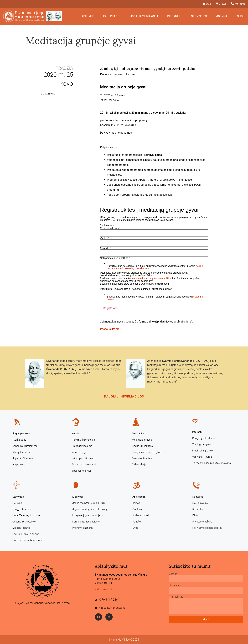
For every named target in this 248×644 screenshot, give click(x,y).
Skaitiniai (137, 509)
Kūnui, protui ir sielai (83, 458)
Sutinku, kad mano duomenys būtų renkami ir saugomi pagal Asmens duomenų (155, 298)
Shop (241, 16)
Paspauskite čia (110, 329)
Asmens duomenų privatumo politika (152, 278)
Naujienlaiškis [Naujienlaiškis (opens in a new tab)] (200, 503)
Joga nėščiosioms (23, 458)
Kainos (136, 503)
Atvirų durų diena (22, 452)
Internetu (176, 16)
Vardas (105, 238)
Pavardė (105, 248)
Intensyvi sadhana (82, 528)
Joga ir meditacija (145, 16)
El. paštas (175, 585)
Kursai (75, 434)
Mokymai (223, 16)
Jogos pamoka (21, 434)
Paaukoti (137, 522)
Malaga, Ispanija (21, 528)
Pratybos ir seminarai (84, 465)
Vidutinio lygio (79, 452)
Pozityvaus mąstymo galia (147, 452)
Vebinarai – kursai (202, 457)
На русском (19, 465)
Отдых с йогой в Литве (26, 534)
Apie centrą (139, 497)
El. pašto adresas (110, 228)
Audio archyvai (141, 515)
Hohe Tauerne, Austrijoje (26, 515)
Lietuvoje (17, 503)
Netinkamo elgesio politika (207, 528)
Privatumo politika (202, 522)
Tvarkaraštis (19, 440)
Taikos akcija (139, 465)
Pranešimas (176, 597)
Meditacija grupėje (142, 440)
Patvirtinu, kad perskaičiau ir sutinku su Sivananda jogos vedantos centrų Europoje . (156, 267)
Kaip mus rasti (104, 589)
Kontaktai (198, 497)
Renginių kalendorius (83, 440)
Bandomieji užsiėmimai (25, 446)
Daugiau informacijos (124, 396)
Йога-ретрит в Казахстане (28, 540)
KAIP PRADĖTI (113, 16)
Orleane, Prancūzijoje (24, 522)
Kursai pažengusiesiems (86, 522)
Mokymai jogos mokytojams (88, 515)
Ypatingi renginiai (81, 471)
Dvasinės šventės (142, 458)
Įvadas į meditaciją (142, 446)
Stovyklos (200, 16)
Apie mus (89, 16)
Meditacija (138, 434)
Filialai (196, 515)
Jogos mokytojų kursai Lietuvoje (90, 509)
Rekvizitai (198, 509)
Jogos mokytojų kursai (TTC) (89, 503)
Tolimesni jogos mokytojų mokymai (212, 463)
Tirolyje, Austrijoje (22, 509)
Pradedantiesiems (82, 446)
